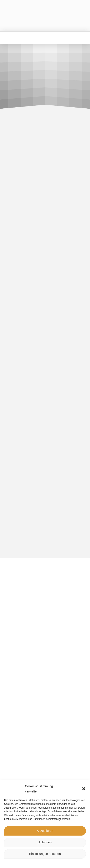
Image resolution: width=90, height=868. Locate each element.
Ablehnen (45, 842)
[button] (84, 789)
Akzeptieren (45, 831)
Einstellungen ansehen (45, 854)
